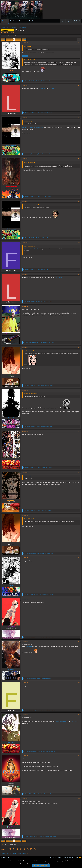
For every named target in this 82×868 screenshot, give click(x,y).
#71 (79, 431)
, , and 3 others (38, 81)
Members (32, 21)
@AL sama (59, 277)
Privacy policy (71, 857)
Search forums (12, 24)
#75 (79, 599)
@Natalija (51, 89)
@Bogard (40, 127)
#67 (79, 274)
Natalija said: (27, 121)
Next (24, 39)
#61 (79, 43)
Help (77, 857)
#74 (79, 558)
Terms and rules (62, 857)
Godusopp (11, 586)
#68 (79, 306)
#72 (79, 472)
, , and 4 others (38, 113)
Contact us (53, 857)
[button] (17, 21)
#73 (79, 515)
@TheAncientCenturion (29, 127)
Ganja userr (11, 459)
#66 (79, 243)
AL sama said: (27, 476)
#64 (79, 159)
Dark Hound (11, 742)
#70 (79, 390)
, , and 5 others (38, 197)
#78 (79, 715)
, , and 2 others (38, 238)
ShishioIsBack (11, 145)
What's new (22, 21)
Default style (5, 857)
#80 (79, 799)
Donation (13, 21)
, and (36, 270)
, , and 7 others (38, 678)
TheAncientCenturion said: (31, 205)
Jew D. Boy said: (28, 351)
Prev (4, 39)
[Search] (77, 21)
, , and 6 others (39, 154)
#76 (79, 642)
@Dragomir (42, 89)
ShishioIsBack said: (29, 60)
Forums (5, 21)
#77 (79, 683)
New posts (4, 24)
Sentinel (11, 418)
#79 (79, 756)
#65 (79, 201)
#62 (79, 86)
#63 (79, 118)
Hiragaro (11, 669)
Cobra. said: (27, 47)
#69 (79, 347)
